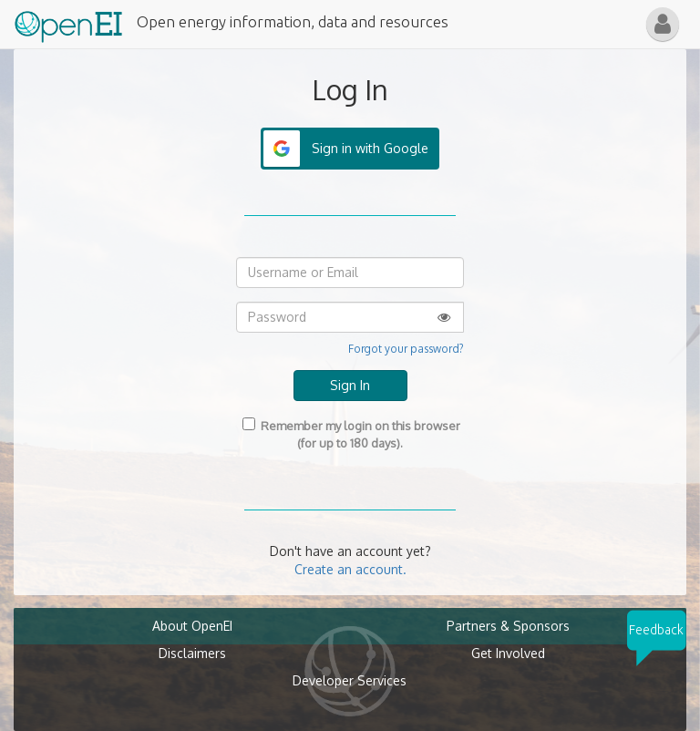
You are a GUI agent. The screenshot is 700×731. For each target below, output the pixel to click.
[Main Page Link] (68, 23)
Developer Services (350, 680)
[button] (663, 24)
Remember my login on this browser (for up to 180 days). (350, 434)
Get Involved (508, 653)
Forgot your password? (406, 349)
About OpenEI (192, 626)
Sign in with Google (370, 148)
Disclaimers (192, 653)
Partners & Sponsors (508, 626)
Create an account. (350, 569)
